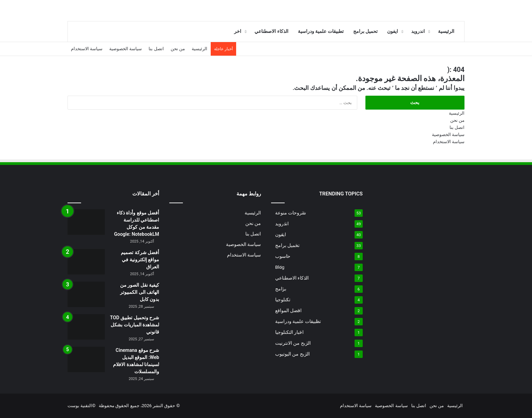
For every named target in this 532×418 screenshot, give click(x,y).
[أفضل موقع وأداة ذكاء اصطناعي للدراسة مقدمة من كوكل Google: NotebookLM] (86, 222)
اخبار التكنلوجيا (289, 332)
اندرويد (418, 31)
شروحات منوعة (291, 213)
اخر (238, 31)
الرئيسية (446, 31)
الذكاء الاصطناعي (271, 31)
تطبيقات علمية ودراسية (321, 31)
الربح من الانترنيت (293, 343)
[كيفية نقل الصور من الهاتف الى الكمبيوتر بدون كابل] (86, 294)
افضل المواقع (288, 310)
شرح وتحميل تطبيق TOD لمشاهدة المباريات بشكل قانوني (135, 325)
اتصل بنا (156, 49)
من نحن (178, 49)
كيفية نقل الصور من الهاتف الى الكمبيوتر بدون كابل (140, 292)
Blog (280, 267)
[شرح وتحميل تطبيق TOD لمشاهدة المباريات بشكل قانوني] (86, 327)
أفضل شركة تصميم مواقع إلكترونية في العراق (140, 260)
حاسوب (283, 256)
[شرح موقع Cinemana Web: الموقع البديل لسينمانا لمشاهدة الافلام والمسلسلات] (86, 359)
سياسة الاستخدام (87, 49)
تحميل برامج (366, 31)
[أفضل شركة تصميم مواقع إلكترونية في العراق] (86, 262)
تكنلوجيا (283, 300)
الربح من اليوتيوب (292, 354)
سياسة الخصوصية (126, 49)
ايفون (393, 31)
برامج (281, 289)
